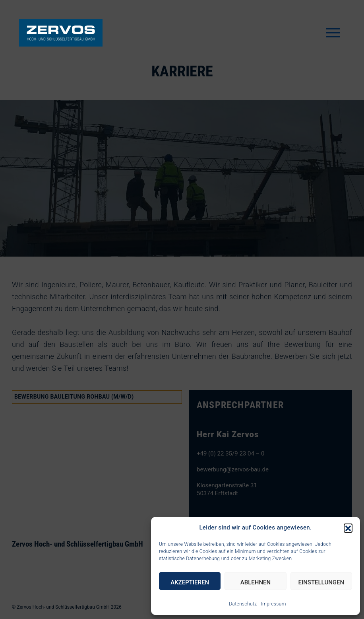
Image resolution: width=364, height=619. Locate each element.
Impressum (273, 604)
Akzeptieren (190, 582)
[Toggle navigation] (333, 33)
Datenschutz (243, 604)
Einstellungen (321, 582)
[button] (348, 528)
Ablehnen (256, 582)
